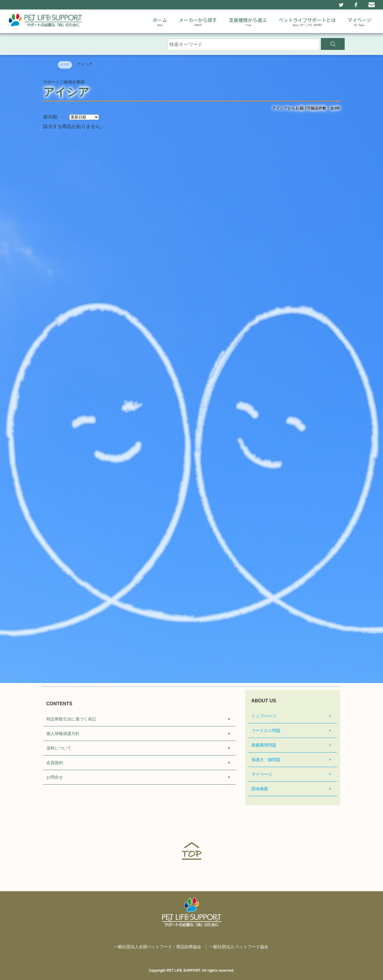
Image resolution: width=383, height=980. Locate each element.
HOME (65, 65)
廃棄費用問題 (264, 745)
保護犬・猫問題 (266, 760)
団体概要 (260, 789)
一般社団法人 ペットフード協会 (239, 947)
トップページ (264, 716)
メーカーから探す (198, 23)
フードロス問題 (266, 731)
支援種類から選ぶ (248, 23)
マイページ (360, 23)
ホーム (160, 23)
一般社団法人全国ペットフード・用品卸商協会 (157, 947)
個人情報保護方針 (63, 734)
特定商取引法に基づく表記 (71, 719)
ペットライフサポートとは (307, 23)
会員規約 (55, 763)
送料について (59, 748)
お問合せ (55, 777)
